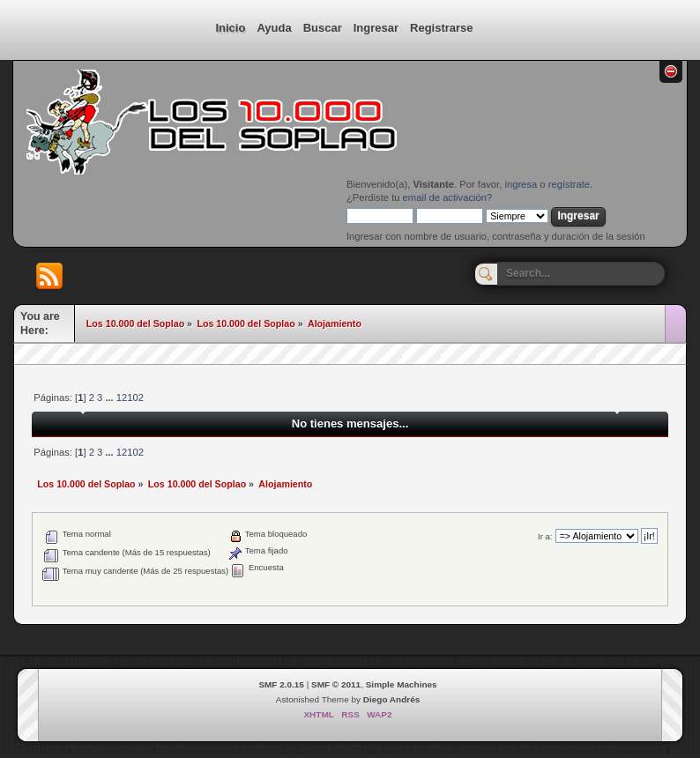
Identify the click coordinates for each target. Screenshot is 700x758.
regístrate (569, 184)
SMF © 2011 (336, 684)
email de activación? (448, 197)
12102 (130, 398)
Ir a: (545, 536)
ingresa (521, 184)
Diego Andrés (391, 699)
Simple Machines (402, 684)
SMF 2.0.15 (281, 684)
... (110, 398)
